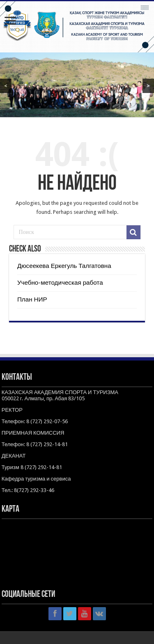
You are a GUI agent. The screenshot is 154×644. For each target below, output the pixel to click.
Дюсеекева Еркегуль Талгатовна (64, 266)
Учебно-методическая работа (60, 283)
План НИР (32, 299)
